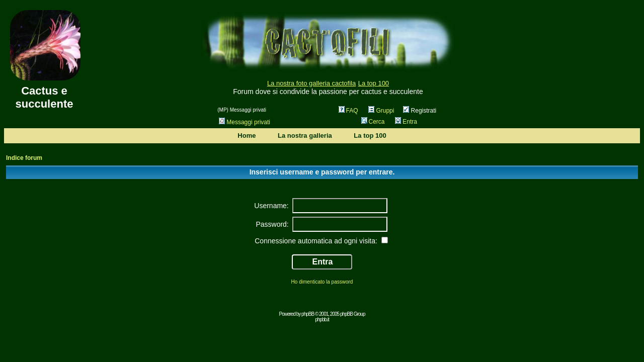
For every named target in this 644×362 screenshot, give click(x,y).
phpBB (308, 314)
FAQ (348, 111)
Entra (406, 122)
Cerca (373, 122)
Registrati (420, 111)
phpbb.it (322, 320)
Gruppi (381, 111)
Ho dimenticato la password (322, 282)
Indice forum (24, 158)
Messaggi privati (245, 122)
